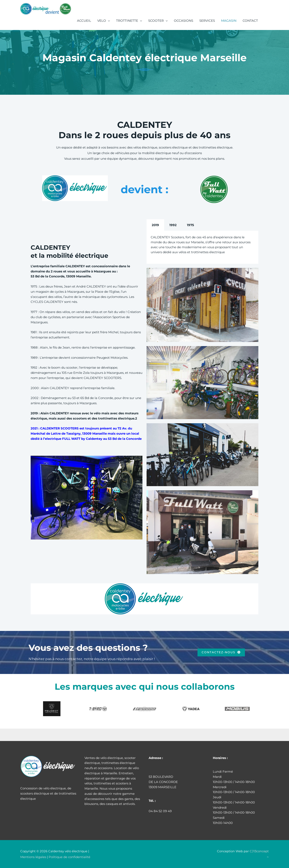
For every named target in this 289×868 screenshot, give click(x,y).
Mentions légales (33, 857)
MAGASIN (229, 21)
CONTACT (250, 21)
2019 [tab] (155, 225)
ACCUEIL (84, 21)
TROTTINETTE (127, 21)
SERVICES (207, 21)
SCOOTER (156, 21)
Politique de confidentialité (69, 857)
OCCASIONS (184, 21)
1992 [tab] (173, 225)
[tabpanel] (202, 247)
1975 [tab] (190, 225)
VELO (102, 21)
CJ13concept (259, 851)
